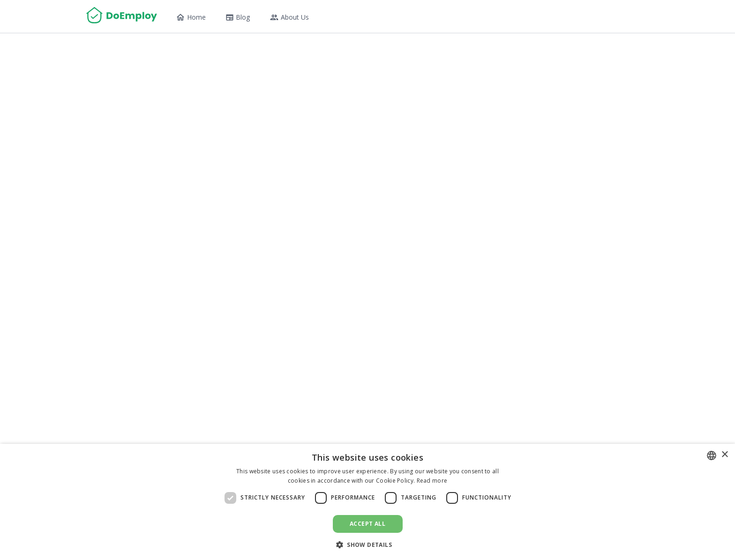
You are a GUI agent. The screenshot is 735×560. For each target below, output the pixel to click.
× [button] (724, 455)
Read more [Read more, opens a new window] (432, 481)
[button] (367, 544)
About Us (289, 17)
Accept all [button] (367, 524)
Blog (238, 17)
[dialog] (367, 502)
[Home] (122, 16)
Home (191, 17)
